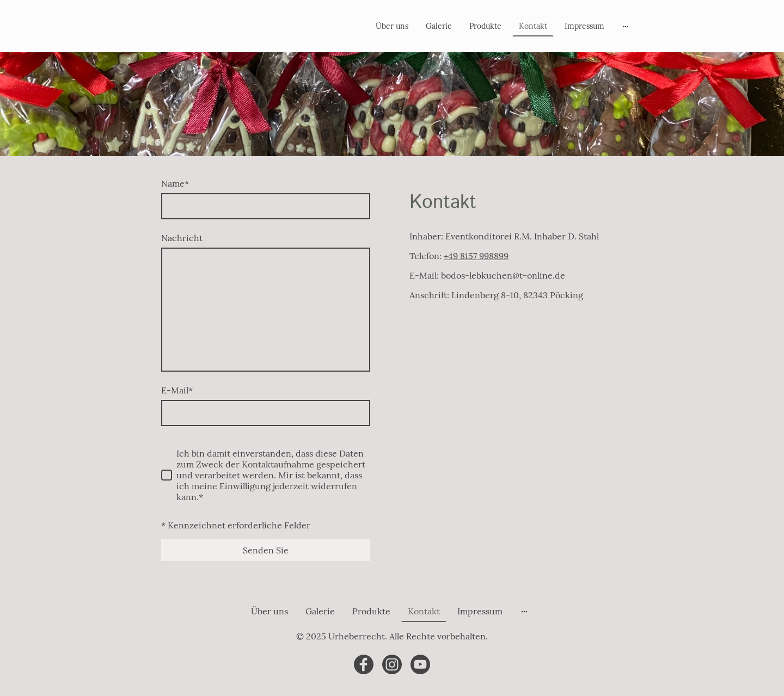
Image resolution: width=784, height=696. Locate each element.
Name (175, 183)
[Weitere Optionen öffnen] (626, 26)
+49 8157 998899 (476, 256)
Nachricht (182, 238)
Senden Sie (266, 550)
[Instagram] (392, 664)
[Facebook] (364, 664)
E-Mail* (177, 390)
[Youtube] (420, 664)
